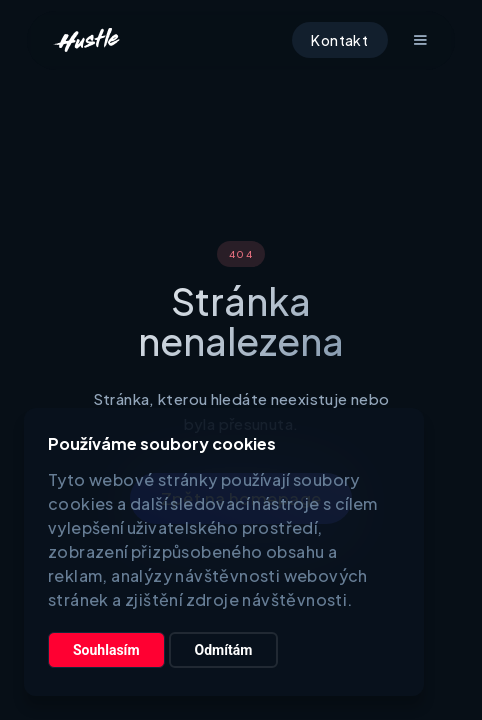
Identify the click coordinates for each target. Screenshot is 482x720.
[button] (420, 40)
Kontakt (339, 40)
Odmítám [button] (224, 650)
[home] (86, 40)
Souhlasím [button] (106, 650)
